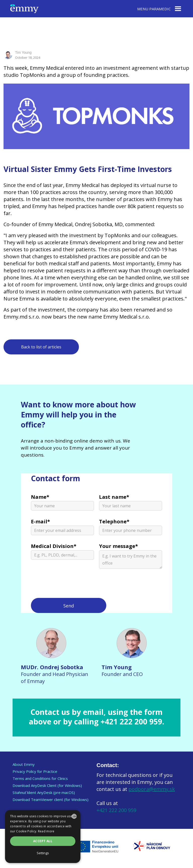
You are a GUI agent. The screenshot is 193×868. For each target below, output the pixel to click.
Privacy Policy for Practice (35, 771)
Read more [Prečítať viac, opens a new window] (46, 831)
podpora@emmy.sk (152, 789)
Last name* (114, 497)
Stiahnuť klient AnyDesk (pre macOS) (44, 792)
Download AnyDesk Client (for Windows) (47, 785)
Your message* (118, 546)
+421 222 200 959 (116, 810)
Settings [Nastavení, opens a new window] (43, 853)
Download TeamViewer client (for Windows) (51, 799)
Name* (40, 497)
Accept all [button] (43, 841)
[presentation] (69, 586)
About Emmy (24, 764)
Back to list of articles (41, 347)
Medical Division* (54, 546)
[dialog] (43, 836)
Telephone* (114, 521)
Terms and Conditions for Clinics (40, 778)
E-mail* (40, 521)
